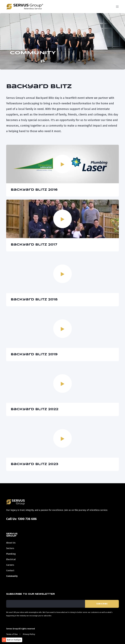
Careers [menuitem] (10, 565)
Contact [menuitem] (10, 571)
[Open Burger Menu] (117, 7)
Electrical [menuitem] (11, 559)
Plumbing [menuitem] (11, 554)
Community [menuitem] (12, 576)
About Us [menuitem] (11, 543)
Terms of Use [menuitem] (12, 634)
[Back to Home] (25, 7)
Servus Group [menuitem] (12, 535)
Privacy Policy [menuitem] (29, 634)
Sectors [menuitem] (10, 548)
